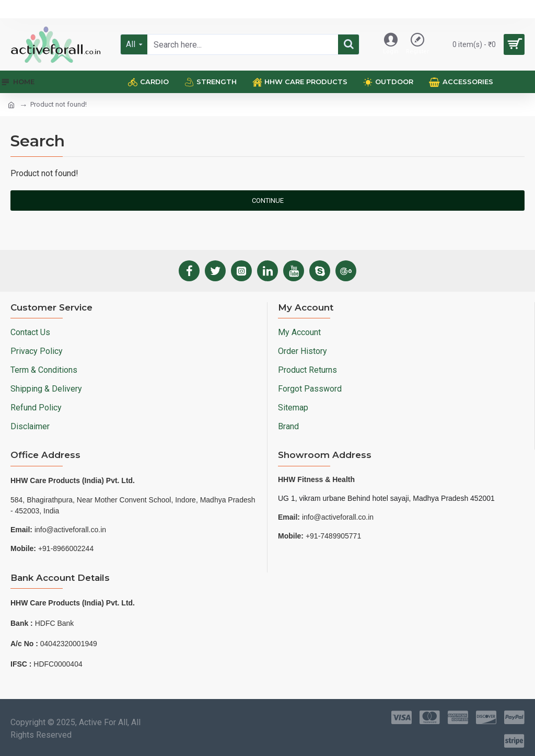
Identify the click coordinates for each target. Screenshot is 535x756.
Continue (268, 201)
